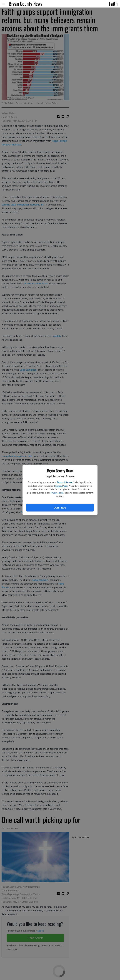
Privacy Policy (61, 486)
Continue (60, 508)
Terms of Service (65, 482)
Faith (113, 4)
